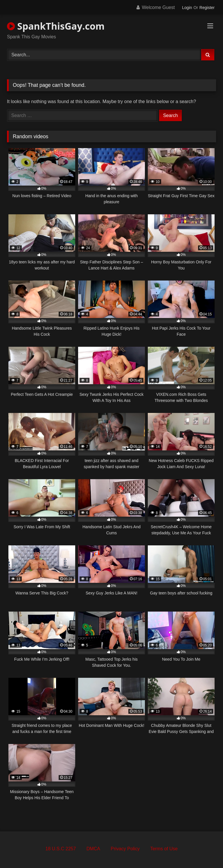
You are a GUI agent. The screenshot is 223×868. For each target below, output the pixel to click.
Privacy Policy (125, 849)
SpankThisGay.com (56, 26)
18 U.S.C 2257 (61, 849)
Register (207, 8)
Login (187, 8)
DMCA (93, 849)
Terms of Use (164, 849)
